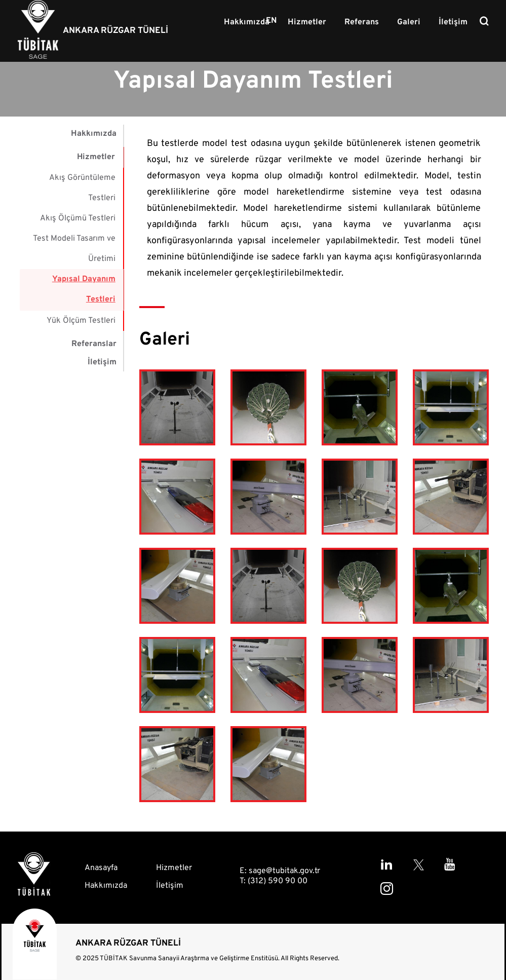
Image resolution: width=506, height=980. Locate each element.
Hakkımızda (252, 22)
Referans (365, 22)
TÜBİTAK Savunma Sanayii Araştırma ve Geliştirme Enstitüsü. (190, 959)
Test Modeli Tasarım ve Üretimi (74, 248)
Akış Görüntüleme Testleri (82, 187)
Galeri (411, 22)
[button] (177, 409)
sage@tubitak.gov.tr (284, 871)
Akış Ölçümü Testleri (78, 218)
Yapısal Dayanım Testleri (84, 289)
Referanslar (94, 343)
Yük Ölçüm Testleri (81, 319)
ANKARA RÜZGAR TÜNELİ (115, 31)
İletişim (454, 22)
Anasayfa (101, 868)
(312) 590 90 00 (278, 881)
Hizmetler (311, 22)
